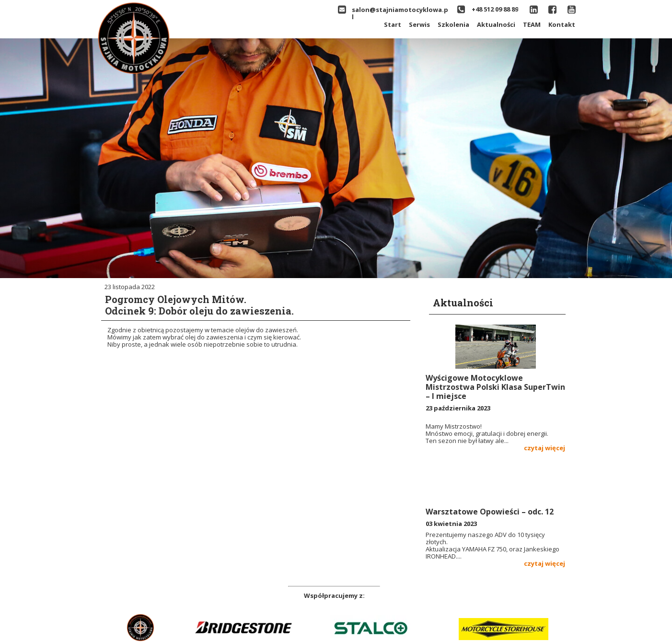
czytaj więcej (545, 448)
